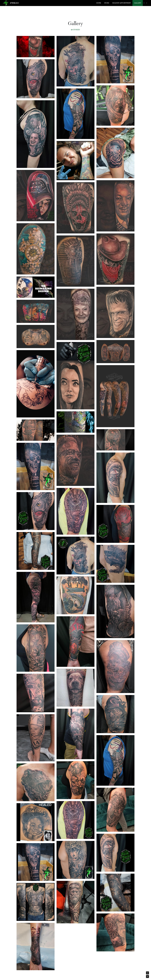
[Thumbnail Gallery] (36, 47)
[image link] (6, 3)
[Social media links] (144, 3)
